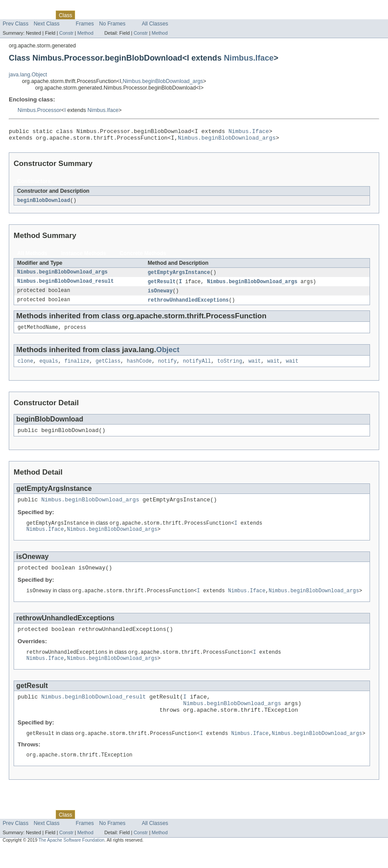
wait (255, 367)
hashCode (139, 367)
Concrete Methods (143, 256)
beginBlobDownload (44, 203)
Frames (85, 24)
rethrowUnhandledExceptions (188, 305)
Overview (14, 15)
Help (167, 15)
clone (25, 367)
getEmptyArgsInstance (179, 276)
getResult (162, 285)
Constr (66, 33)
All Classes (155, 24)
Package (41, 15)
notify (167, 367)
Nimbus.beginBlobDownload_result (65, 285)
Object (168, 355)
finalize (77, 367)
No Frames (112, 24)
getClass (108, 367)
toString (230, 367)
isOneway (160, 295)
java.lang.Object (28, 75)
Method (85, 33)
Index (150, 15)
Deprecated (125, 15)
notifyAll (197, 367)
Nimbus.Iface (249, 58)
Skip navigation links (24, 7)
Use (85, 15)
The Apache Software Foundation (72, 860)
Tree (100, 15)
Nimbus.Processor (39, 110)
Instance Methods (84, 256)
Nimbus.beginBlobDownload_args (163, 81)
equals (49, 367)
